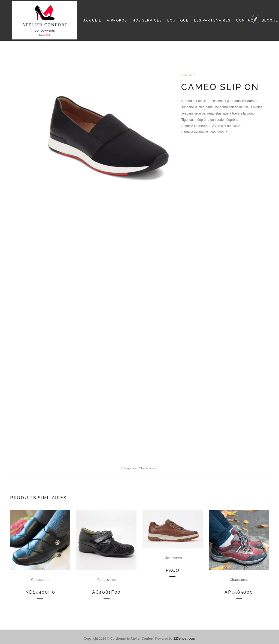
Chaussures (189, 75)
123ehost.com (184, 639)
